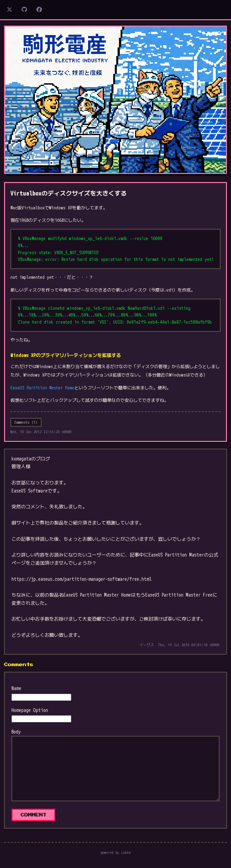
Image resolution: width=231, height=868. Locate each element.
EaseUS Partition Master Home (42, 388)
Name (16, 688)
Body (16, 732)
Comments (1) (26, 422)
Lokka (126, 852)
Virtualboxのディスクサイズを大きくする (69, 193)
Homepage (21, 710)
